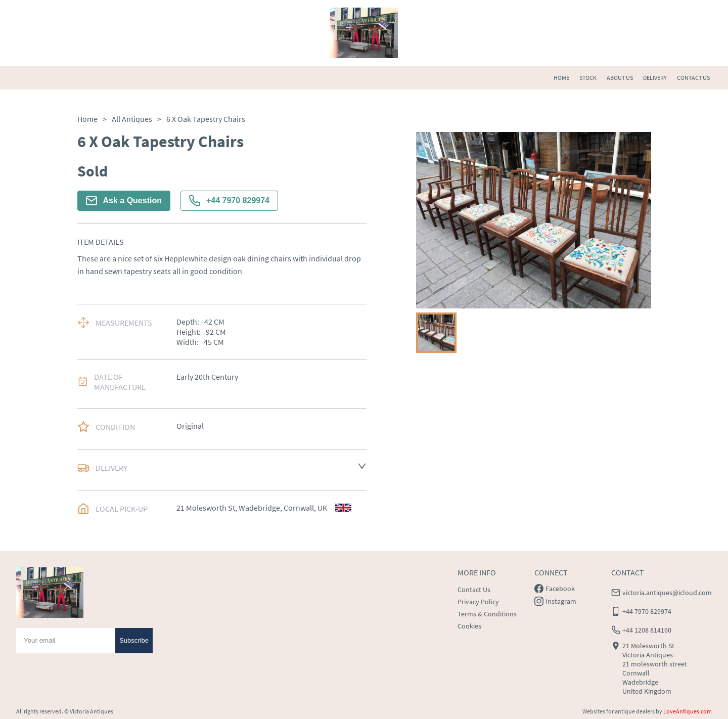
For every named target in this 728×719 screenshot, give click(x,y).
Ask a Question (124, 201)
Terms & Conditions (487, 614)
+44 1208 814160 (647, 630)
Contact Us (474, 590)
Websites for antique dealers (619, 711)
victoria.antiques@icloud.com (667, 593)
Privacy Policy (478, 602)
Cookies (469, 626)
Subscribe (134, 640)
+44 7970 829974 (229, 201)
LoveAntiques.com (688, 711)
